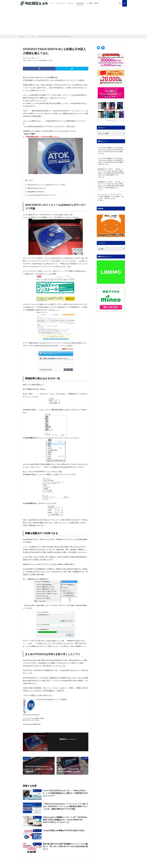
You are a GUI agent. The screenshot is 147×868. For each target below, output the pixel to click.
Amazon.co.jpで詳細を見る (32, 724)
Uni (100, 153)
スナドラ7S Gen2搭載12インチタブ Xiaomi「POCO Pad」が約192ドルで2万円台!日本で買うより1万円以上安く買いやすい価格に (111, 150)
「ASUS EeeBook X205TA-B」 (61, 111)
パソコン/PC (80, 3)
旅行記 (97, 3)
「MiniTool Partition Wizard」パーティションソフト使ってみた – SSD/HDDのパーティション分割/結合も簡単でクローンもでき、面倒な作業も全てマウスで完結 (66, 806)
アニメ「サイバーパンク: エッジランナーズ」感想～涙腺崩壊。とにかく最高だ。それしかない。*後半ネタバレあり (111, 196)
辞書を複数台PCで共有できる (35, 192)
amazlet (31, 715)
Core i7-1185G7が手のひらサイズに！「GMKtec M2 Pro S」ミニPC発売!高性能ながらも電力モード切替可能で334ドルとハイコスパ (66, 793)
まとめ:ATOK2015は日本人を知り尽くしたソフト (41, 195)
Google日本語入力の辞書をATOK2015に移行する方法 (64, 830)
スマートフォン (61, 3)
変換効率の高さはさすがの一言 (35, 188)
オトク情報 (89, 3)
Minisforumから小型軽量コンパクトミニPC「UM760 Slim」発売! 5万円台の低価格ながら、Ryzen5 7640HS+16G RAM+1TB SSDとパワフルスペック (66, 820)
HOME (23, 36)
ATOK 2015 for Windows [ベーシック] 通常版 (52, 699)
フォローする (68, 742)
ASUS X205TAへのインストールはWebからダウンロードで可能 (45, 185)
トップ (52, 3)
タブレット (71, 3)
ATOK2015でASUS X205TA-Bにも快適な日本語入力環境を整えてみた (55, 36)
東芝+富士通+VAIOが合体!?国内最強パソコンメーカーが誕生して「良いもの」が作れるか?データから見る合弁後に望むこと (65, 846)
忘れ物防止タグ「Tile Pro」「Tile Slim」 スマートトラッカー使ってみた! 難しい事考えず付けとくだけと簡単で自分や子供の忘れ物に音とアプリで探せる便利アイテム (111, 172)
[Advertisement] (73, 21)
